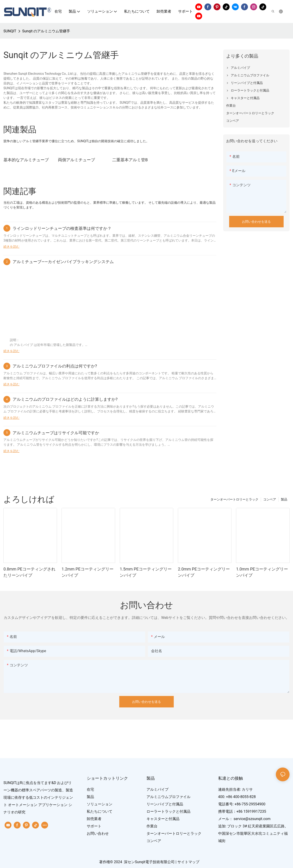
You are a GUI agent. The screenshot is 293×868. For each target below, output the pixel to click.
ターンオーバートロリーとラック (234, 499)
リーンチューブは (35, 236)
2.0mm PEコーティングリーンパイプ (204, 572)
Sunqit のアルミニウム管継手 (46, 31)
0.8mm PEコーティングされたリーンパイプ (29, 572)
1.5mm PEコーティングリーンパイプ (146, 572)
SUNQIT (10, 31)
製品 (284, 499)
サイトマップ (188, 862)
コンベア (270, 499)
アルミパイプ (24, 345)
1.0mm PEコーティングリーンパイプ (262, 572)
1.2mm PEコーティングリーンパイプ (88, 572)
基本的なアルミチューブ (26, 160)
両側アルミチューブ (76, 160)
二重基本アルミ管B (130, 160)
